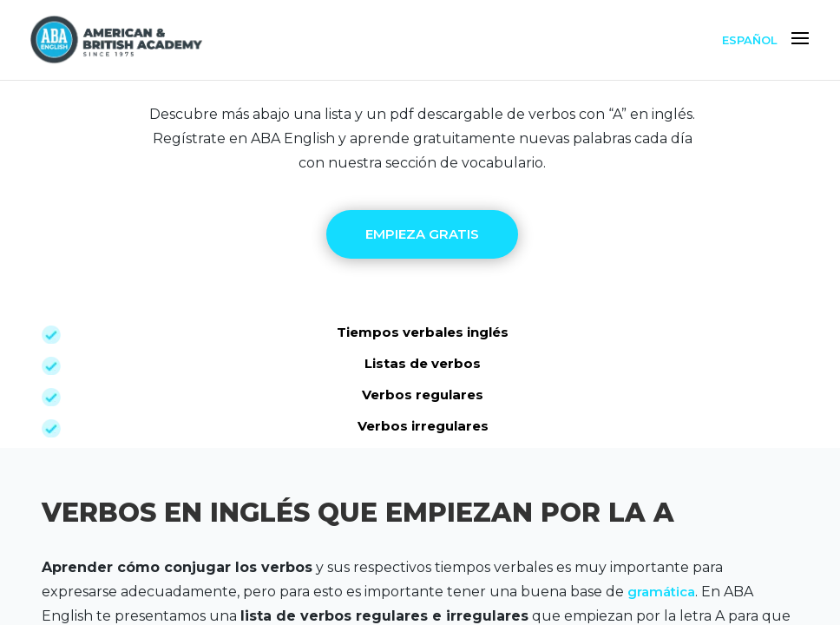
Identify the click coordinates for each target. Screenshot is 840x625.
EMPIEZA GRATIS (422, 234)
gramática (661, 592)
